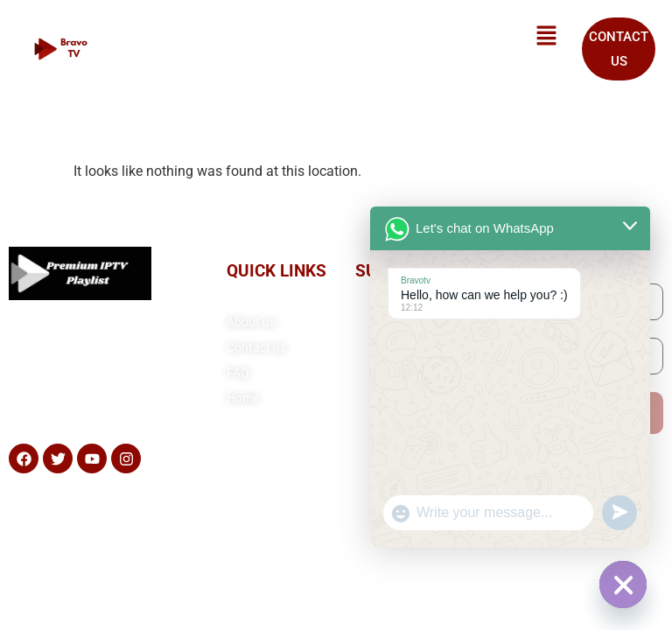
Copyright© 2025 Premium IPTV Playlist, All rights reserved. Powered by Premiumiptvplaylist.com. (336, 524)
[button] (547, 37)
